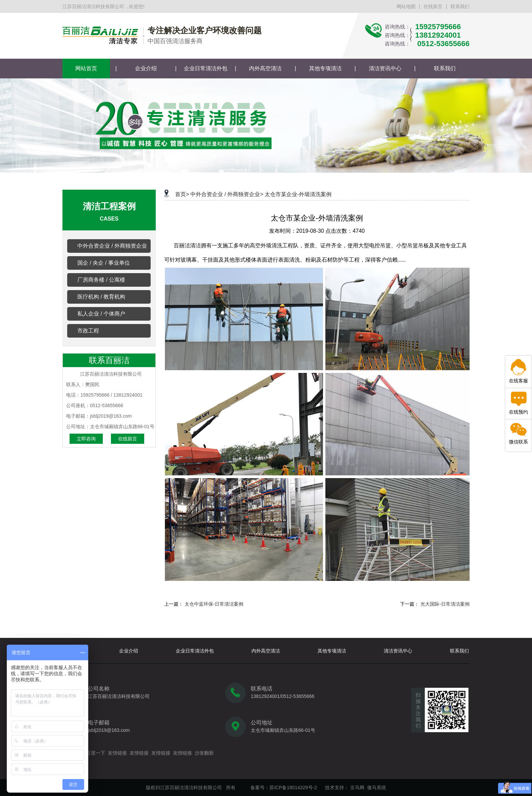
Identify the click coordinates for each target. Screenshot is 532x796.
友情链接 (117, 753)
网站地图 (406, 6)
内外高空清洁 (265, 68)
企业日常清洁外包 (206, 68)
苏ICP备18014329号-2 (293, 788)
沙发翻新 (204, 753)
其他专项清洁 (325, 68)
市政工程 (88, 331)
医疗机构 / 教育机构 (101, 297)
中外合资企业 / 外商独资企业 (112, 246)
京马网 (357, 788)
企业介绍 (146, 68)
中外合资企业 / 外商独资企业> (227, 194)
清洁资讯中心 (385, 68)
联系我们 (460, 6)
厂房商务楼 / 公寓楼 (101, 280)
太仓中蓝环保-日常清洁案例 (214, 604)
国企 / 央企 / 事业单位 (104, 263)
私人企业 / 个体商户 (101, 314)
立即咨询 (86, 439)
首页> (182, 194)
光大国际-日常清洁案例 (445, 604)
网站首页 (86, 68)
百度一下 (96, 753)
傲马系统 (377, 788)
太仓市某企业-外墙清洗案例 (298, 194)
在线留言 (433, 6)
